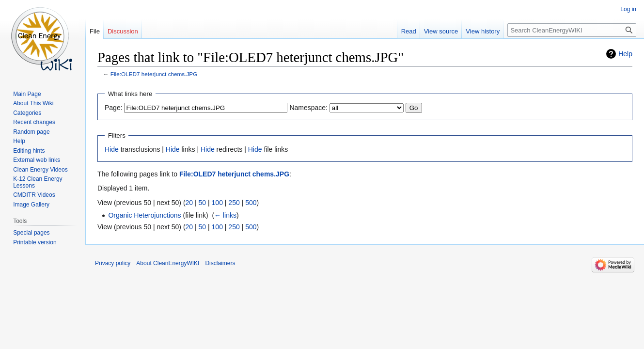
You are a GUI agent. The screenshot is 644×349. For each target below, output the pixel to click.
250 (234, 203)
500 (251, 203)
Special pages (31, 233)
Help (625, 54)
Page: (114, 108)
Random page (31, 132)
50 (203, 203)
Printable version (35, 242)
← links (225, 215)
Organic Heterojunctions (144, 215)
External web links (37, 160)
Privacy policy (113, 263)
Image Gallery (31, 205)
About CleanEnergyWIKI (168, 263)
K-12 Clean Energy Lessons (38, 182)
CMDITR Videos (34, 195)
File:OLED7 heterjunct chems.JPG (154, 74)
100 (217, 203)
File (95, 31)
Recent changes (34, 122)
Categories (27, 113)
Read (409, 31)
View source (441, 31)
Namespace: (308, 108)
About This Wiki (33, 103)
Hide (112, 149)
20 (189, 203)
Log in (628, 9)
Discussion (123, 31)
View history (483, 31)
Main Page (27, 94)
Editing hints (29, 151)
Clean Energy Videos (40, 170)
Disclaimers (220, 263)
